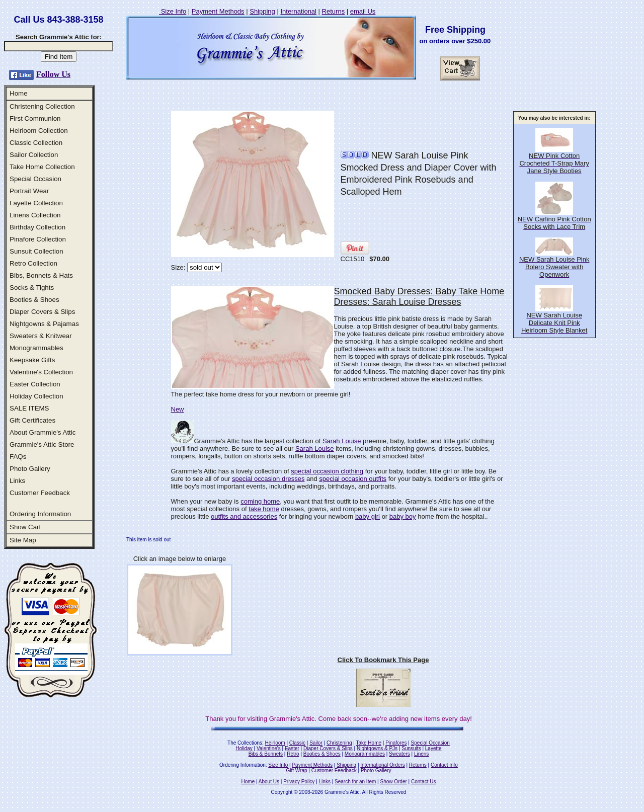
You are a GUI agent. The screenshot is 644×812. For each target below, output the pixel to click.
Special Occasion (35, 179)
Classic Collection (36, 143)
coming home (260, 501)
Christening (339, 743)
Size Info (173, 11)
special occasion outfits (353, 479)
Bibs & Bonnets (266, 754)
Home (19, 93)
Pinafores (396, 743)
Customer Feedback (40, 493)
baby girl (368, 516)
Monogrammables (36, 348)
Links (17, 481)
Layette (433, 748)
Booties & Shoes (34, 300)
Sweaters (399, 754)
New (178, 409)
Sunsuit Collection (36, 251)
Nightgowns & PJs (377, 748)
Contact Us (423, 782)
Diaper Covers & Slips (42, 312)
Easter (292, 748)
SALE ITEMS (29, 408)
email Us (363, 11)
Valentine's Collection (41, 372)
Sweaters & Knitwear (41, 336)
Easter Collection (35, 384)
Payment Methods (218, 11)
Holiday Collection (36, 396)
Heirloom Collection (39, 131)
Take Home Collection (42, 167)
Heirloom (275, 743)
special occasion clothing (327, 471)
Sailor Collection (34, 155)
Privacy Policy (299, 782)
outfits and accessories (244, 516)
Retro (293, 754)
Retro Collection (33, 263)
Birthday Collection (37, 227)
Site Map (23, 540)
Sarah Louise (342, 441)
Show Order (393, 782)
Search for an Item (355, 782)
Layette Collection (36, 203)
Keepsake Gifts (32, 360)
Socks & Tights (32, 288)
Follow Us (53, 74)
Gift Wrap (297, 770)
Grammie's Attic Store (42, 444)
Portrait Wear (29, 191)
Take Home (369, 743)
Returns (334, 11)
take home (264, 509)
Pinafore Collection (38, 239)
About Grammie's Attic (43, 432)
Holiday (244, 748)
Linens (421, 754)
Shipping (262, 11)
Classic (297, 743)
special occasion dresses (268, 479)
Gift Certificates (32, 420)
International (298, 11)
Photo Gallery (30, 469)
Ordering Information (40, 514)
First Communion (35, 118)
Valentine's (269, 748)
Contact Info (444, 765)
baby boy (403, 516)
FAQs (18, 457)
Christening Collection (42, 106)
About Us (269, 782)
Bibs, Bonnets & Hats (41, 275)
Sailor (316, 743)
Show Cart (25, 527)
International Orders (382, 765)
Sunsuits (411, 748)
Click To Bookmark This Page (383, 660)
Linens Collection (35, 215)
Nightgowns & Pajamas (44, 324)
